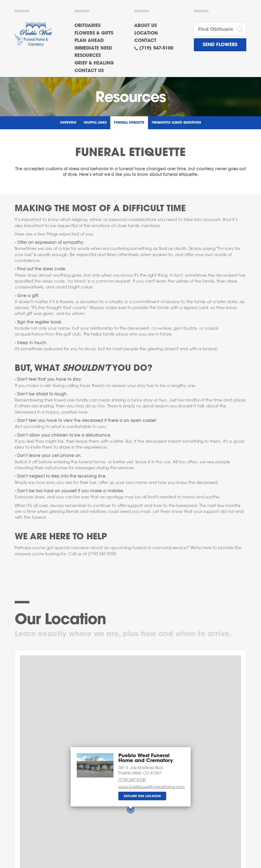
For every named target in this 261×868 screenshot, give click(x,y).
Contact (145, 41)
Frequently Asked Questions (176, 123)
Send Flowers (220, 45)
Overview (68, 123)
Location (146, 33)
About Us (146, 26)
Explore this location (142, 796)
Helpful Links (95, 123)
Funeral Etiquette (129, 123)
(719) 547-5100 (156, 48)
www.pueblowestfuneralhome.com (151, 787)
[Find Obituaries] (214, 29)
